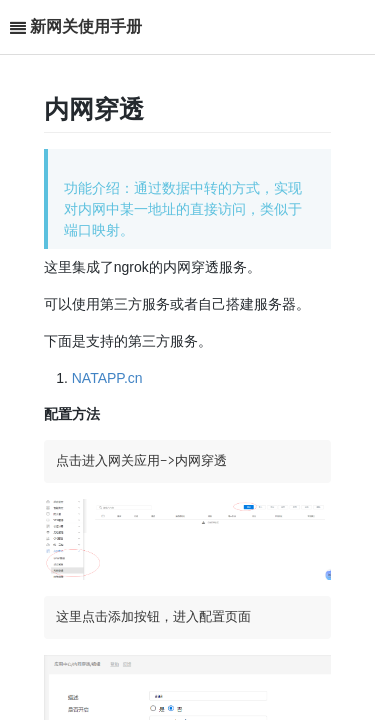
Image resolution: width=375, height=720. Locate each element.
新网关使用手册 (86, 26)
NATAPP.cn (107, 378)
